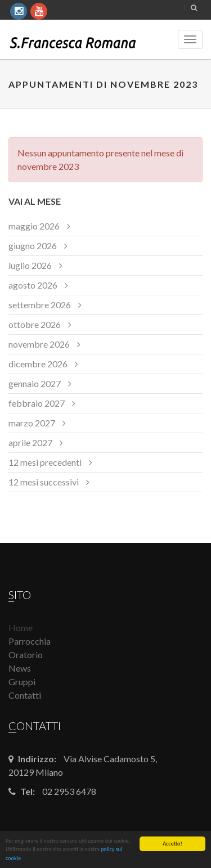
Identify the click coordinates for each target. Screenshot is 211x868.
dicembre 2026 (38, 364)
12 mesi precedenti (45, 462)
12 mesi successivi (44, 482)
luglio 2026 (30, 265)
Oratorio (26, 655)
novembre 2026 (39, 344)
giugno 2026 (33, 246)
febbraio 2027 (37, 403)
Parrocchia (30, 641)
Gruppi (22, 682)
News (20, 668)
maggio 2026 (34, 226)
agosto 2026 (33, 285)
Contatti (25, 695)
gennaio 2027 (35, 383)
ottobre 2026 (35, 324)
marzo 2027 (32, 423)
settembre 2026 (40, 305)
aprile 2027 (30, 442)
